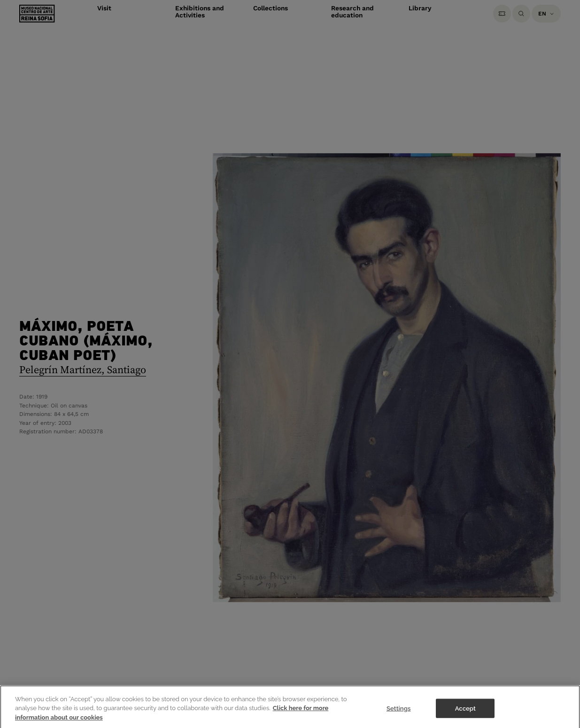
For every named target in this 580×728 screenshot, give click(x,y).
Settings (399, 715)
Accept (465, 715)
